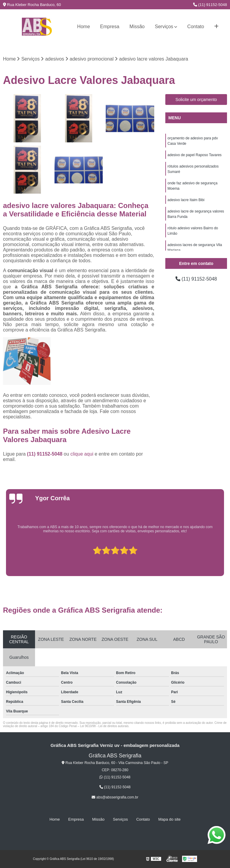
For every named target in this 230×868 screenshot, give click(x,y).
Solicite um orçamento (196, 100)
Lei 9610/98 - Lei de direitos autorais (104, 726)
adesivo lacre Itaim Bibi (186, 200)
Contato (196, 27)
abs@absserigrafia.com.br (115, 797)
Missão (137, 27)
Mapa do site (169, 819)
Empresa (110, 27)
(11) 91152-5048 (210, 5)
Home (84, 27)
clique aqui (82, 454)
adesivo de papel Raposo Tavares (195, 155)
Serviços (164, 27)
